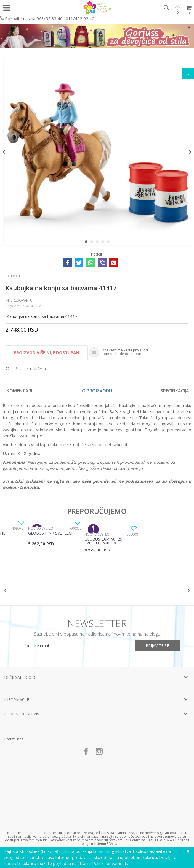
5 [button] (109, 243)
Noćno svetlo (41, 528)
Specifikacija (175, 391)
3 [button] (98, 243)
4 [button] (104, 243)
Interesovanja (19, 300)
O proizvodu (97, 391)
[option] (97, 152)
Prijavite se (158, 646)
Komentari (19, 391)
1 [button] (87, 243)
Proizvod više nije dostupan (47, 352)
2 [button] (93, 243)
